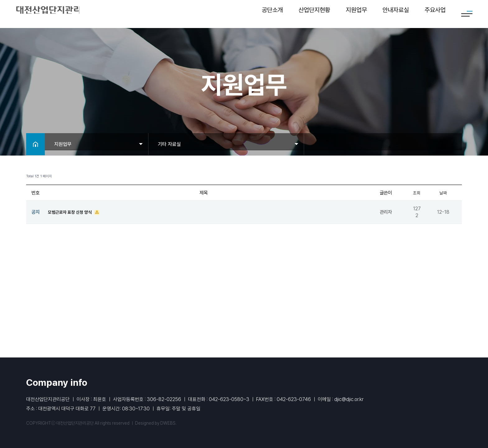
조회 (417, 193)
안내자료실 (396, 14)
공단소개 (272, 14)
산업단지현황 (314, 14)
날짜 (443, 193)
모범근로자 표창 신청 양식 (73, 212)
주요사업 (435, 14)
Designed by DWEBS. (156, 423)
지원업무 (356, 14)
